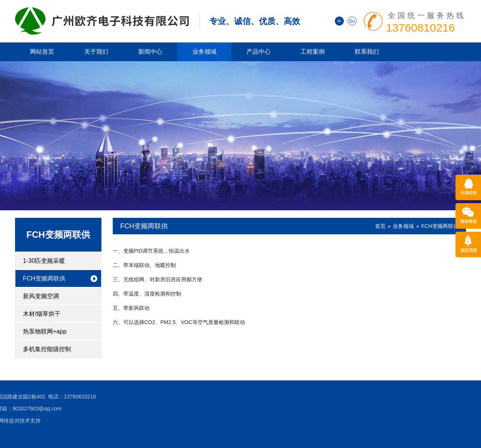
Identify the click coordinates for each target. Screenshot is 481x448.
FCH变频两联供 (58, 235)
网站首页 (42, 52)
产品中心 (259, 52)
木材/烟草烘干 (42, 314)
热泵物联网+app (45, 331)
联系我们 (367, 52)
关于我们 (96, 52)
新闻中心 (150, 52)
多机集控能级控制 (47, 349)
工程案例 (313, 52)
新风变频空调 (41, 296)
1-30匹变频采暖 (44, 261)
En (352, 21)
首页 (380, 226)
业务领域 (204, 52)
